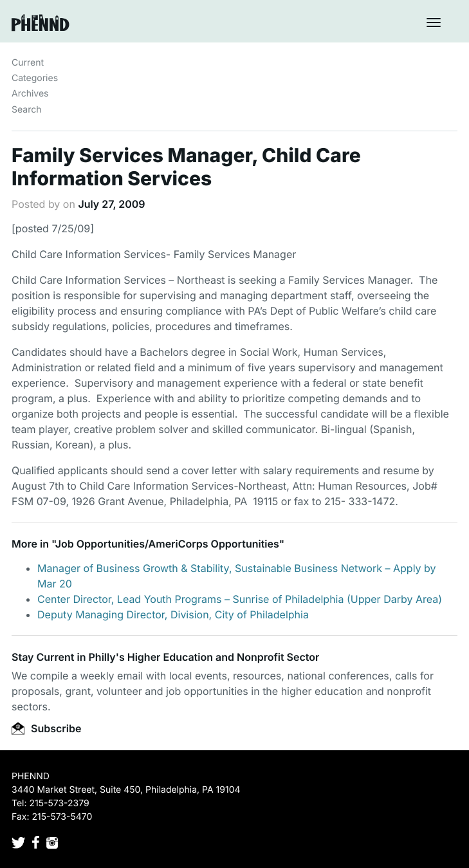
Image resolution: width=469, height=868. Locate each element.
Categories (35, 78)
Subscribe (46, 728)
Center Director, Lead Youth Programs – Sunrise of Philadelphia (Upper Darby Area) (240, 599)
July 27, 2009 (111, 204)
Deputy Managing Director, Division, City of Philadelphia (173, 614)
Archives (30, 94)
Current (28, 63)
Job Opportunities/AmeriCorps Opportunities (167, 544)
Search (26, 110)
